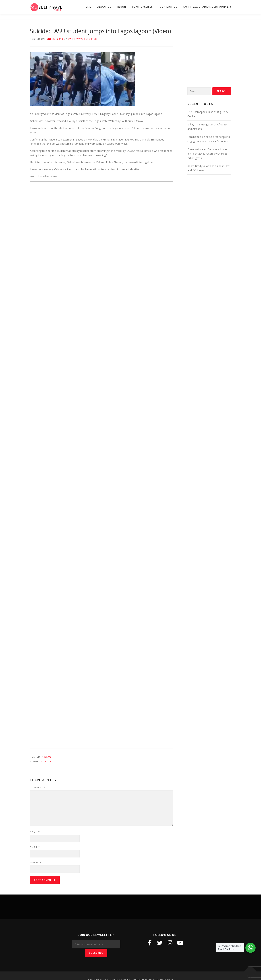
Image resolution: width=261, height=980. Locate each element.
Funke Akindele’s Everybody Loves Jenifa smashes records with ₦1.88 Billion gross (207, 154)
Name (35, 832)
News (48, 757)
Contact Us (169, 7)
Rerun (122, 7)
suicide (46, 762)
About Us (104, 7)
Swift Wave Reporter (82, 39)
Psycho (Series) (143, 7)
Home (87, 7)
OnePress (139, 971)
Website (36, 862)
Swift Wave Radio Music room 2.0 (207, 7)
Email (35, 847)
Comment (38, 787)
